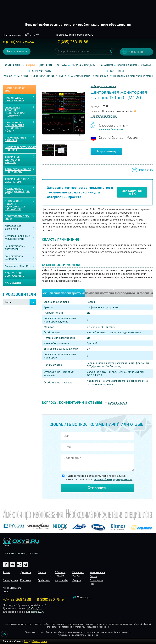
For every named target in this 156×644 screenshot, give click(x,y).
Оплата (62, 65)
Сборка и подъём (83, 65)
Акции (30, 65)
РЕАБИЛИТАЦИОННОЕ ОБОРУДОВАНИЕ (18, 171)
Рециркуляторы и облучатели (15, 247)
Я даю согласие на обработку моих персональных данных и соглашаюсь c (99, 477)
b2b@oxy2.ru (85, 35)
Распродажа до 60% (15, 90)
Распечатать (146, 170)
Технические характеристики (63, 293)
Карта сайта (62, 580)
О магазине (13, 65)
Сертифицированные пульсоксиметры (17, 237)
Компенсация (127, 65)
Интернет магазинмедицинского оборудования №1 (78, 15)
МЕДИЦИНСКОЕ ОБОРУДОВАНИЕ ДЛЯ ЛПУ (42, 76)
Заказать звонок (17, 51)
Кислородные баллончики (13, 227)
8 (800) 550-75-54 (19, 42)
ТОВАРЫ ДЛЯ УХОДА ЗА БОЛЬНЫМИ (17, 180)
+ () (72, 42)
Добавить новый (117, 403)
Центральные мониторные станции (134, 76)
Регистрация (40, 641)
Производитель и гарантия (133, 293)
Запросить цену (106, 151)
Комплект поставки (99, 293)
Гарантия (106, 65)
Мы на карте (84, 597)
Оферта (77, 580)
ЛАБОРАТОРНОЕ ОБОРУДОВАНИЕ (14, 275)
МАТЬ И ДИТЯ (13, 283)
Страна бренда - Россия (119, 138)
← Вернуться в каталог (103, 86)
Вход (27, 641)
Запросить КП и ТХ (132, 192)
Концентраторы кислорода (14, 257)
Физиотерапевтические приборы (20, 149)
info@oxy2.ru (64, 35)
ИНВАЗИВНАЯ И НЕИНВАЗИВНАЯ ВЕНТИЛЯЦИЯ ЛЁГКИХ (14, 127)
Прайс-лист (44, 580)
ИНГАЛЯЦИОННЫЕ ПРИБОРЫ (16, 139)
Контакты (117, 71)
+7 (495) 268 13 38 (17, 600)
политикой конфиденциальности (113, 479)
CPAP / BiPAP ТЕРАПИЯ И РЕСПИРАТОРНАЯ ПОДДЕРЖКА (15, 112)
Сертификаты (42, 71)
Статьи (146, 65)
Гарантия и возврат (78, 574)
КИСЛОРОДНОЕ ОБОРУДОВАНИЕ (14, 99)
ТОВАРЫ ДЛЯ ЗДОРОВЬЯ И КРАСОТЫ (13, 160)
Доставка (46, 65)
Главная (7, 76)
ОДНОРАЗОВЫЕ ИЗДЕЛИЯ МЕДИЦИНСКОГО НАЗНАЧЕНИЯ (15, 205)
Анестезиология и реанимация (90, 76)
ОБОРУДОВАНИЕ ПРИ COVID (17, 218)
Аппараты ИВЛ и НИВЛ (18, 266)
